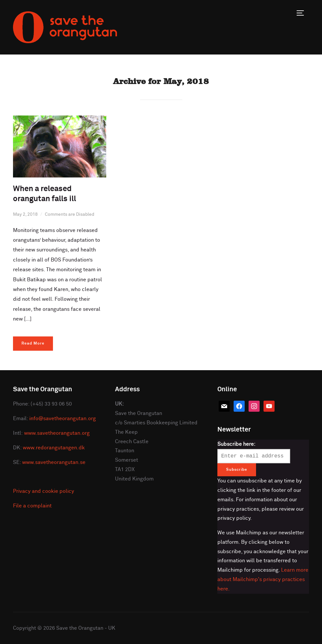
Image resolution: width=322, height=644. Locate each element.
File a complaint (32, 506)
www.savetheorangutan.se (54, 462)
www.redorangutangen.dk (54, 448)
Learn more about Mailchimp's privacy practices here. (263, 579)
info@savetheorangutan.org (63, 419)
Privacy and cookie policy (44, 491)
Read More (33, 344)
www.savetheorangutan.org (57, 433)
